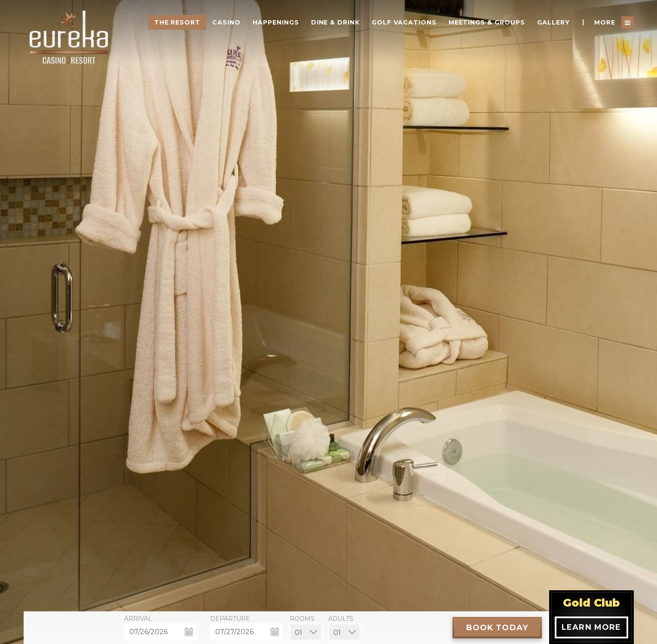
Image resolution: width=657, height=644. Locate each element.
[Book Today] (497, 628)
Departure (230, 619)
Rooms (302, 619)
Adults (341, 619)
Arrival (138, 619)
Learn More (591, 627)
